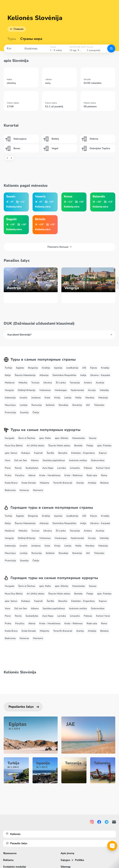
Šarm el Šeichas (27, 438)
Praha (8, 475)
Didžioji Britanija (27, 390)
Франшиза (10, 853)
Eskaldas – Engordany (83, 453)
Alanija (80, 483)
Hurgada (10, 438)
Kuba (47, 398)
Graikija (46, 368)
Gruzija (92, 390)
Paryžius (20, 475)
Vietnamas (45, 390)
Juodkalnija (72, 368)
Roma (104, 475)
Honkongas (61, 390)
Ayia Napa (48, 468)
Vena (8, 460)
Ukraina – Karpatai (100, 375)
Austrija (100, 383)
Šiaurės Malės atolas (59, 446)
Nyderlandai (77, 390)
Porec (8, 468)
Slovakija (63, 405)
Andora (88, 383)
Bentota (78, 446)
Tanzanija (75, 383)
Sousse (93, 438)
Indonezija (10, 398)
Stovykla (63, 453)
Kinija (57, 398)
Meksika (23, 383)
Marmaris (38, 490)
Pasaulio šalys (17, 843)
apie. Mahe (45, 438)
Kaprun (103, 453)
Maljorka (44, 483)
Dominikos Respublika (64, 375)
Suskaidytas (32, 468)
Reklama (8, 860)
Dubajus (26, 453)
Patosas (88, 468)
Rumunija (37, 405)
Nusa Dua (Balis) (14, 446)
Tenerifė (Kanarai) (63, 483)
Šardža (50, 453)
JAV (88, 405)
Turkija (8, 368)
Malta (78, 398)
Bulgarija (33, 368)
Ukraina (48, 383)
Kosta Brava (11, 483)
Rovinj (18, 468)
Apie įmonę (67, 853)
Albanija (44, 375)
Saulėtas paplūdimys (54, 460)
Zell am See (21, 460)
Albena (35, 460)
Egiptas (20, 368)
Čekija (36, 412)
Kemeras (24, 490)
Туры (12, 39)
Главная (19, 29)
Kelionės (13, 834)
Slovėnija (77, 405)
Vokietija (104, 390)
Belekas (104, 483)
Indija (83, 375)
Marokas (90, 398)
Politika (80, 860)
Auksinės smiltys (78, 460)
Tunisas (35, 383)
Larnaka (62, 468)
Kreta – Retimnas (74, 475)
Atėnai (32, 475)
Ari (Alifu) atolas (35, 446)
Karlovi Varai (103, 468)
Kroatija (105, 368)
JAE (84, 368)
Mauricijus (10, 405)
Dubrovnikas (98, 460)
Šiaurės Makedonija (25, 375)
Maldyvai (10, 383)
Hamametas (79, 438)
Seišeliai (50, 405)
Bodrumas (10, 490)
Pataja (90, 446)
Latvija (68, 398)
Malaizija (103, 398)
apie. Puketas (104, 446)
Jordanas (36, 398)
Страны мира (31, 39)
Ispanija (58, 368)
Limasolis (75, 468)
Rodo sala (92, 475)
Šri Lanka (61, 383)
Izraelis (23, 398)
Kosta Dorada (29, 483)
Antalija (92, 483)
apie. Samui (11, 453)
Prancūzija (10, 412)
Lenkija (24, 405)
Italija (8, 375)
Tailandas (99, 405)
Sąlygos (65, 860)
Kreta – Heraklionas (50, 475)
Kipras (94, 368)
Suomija (24, 412)
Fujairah (38, 453)
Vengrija (9, 390)
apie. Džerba (62, 438)
